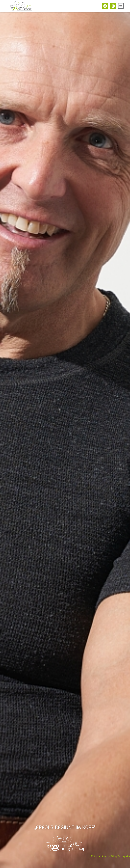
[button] (121, 6)
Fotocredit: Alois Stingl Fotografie (111, 856)
